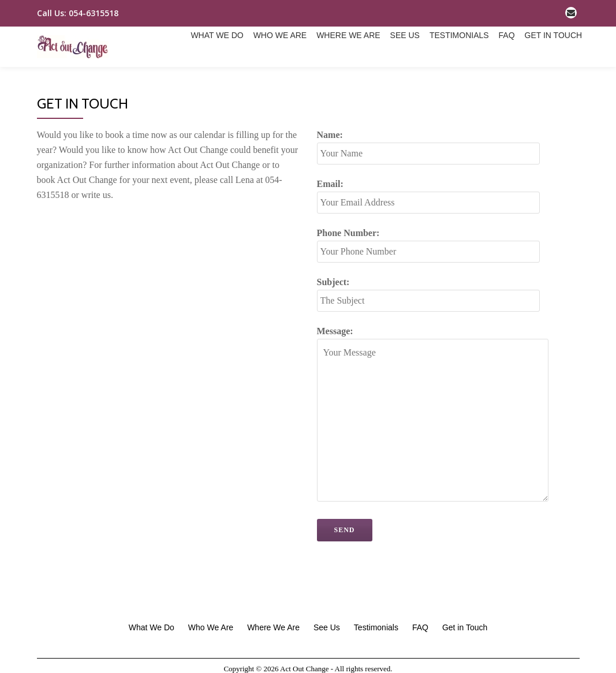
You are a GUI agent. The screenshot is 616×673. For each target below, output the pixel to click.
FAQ (431, 75)
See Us (326, 75)
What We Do (134, 75)
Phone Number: (428, 288)
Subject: (428, 337)
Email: (428, 239)
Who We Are (198, 75)
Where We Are (268, 75)
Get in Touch (480, 75)
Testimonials (382, 75)
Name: (428, 190)
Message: (433, 461)
